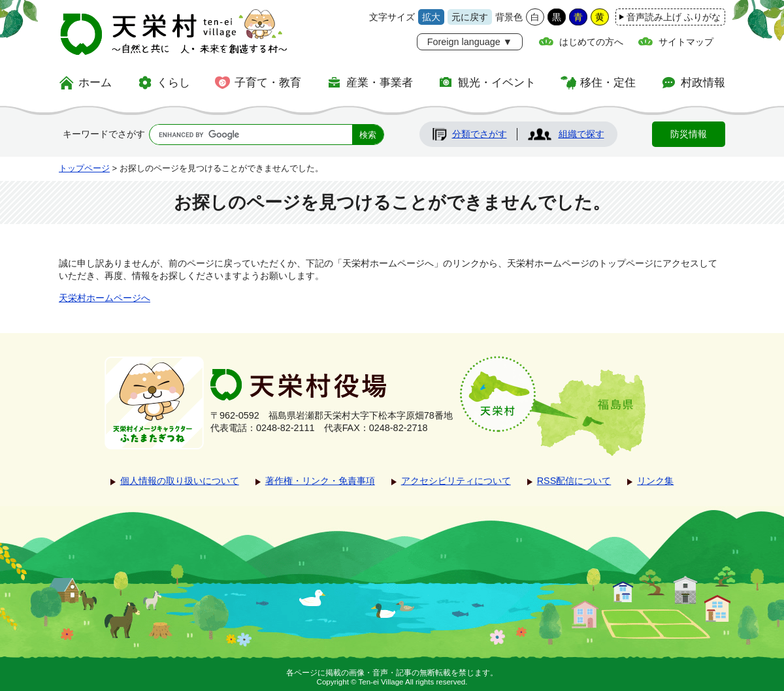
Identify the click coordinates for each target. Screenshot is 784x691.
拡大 (431, 17)
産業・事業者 (380, 82)
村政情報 (703, 82)
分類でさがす (480, 134)
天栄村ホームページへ (105, 298)
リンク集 (655, 481)
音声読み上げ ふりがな (674, 17)
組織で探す (581, 134)
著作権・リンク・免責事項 (320, 481)
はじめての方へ (591, 42)
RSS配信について (574, 481)
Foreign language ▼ (470, 42)
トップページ (84, 168)
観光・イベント (497, 82)
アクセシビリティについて (456, 481)
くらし (173, 82)
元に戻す (470, 17)
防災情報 (689, 134)
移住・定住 (608, 82)
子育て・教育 (268, 82)
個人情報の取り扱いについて (180, 481)
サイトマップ (686, 42)
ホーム (95, 82)
